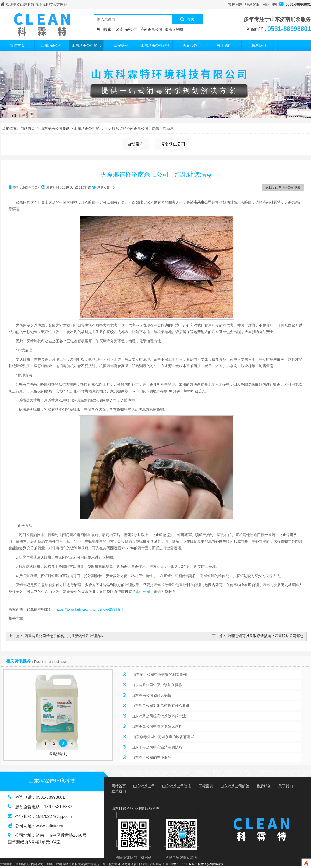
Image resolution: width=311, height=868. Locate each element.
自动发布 (136, 144)
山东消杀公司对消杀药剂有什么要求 (160, 706)
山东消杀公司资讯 (86, 45)
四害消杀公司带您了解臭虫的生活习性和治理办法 (64, 636)
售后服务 (190, 45)
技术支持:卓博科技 (211, 864)
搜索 (187, 19)
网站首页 (28, 128)
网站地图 (270, 4)
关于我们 (224, 45)
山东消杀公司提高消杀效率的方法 (159, 716)
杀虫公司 (143, 592)
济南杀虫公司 (173, 144)
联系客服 (252, 4)
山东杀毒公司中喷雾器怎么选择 (157, 726)
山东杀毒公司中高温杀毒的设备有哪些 (163, 737)
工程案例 (121, 45)
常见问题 (235, 4)
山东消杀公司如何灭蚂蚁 (151, 695)
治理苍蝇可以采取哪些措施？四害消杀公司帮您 (266, 636)
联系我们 (259, 45)
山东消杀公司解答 (155, 45)
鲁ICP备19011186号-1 (181, 864)
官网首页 (17, 45)
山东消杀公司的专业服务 (151, 758)
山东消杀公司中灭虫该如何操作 (157, 685)
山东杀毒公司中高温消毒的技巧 (157, 747)
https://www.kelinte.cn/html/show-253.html (89, 609)
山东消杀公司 (52, 45)
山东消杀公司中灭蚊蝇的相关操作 (159, 675)
